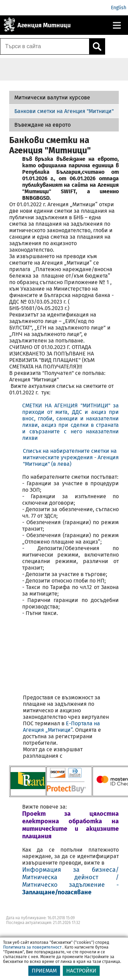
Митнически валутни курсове (52, 97)
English (119, 8)
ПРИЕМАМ (44, 975)
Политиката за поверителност (32, 951)
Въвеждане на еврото (42, 125)
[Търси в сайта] (45, 46)
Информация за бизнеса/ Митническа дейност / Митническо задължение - (71, 881)
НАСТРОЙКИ (81, 975)
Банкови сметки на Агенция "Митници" (64, 111)
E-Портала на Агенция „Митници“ (61, 727)
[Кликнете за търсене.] (97, 46)
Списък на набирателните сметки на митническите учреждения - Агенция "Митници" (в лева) (71, 457)
